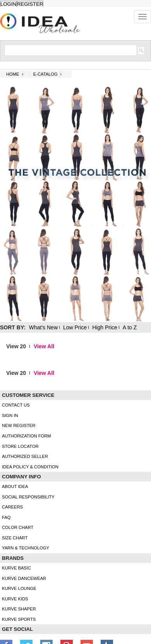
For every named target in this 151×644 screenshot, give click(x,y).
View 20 (16, 346)
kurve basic (16, 568)
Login (8, 4)
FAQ (6, 517)
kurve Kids (15, 599)
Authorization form (27, 436)
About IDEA (15, 486)
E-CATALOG (45, 74)
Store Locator (20, 446)
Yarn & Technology (26, 548)
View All (44, 346)
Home (13, 74)
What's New (43, 327)
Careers (12, 507)
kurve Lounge (19, 588)
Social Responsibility (28, 497)
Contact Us (16, 405)
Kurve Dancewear (24, 578)
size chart (15, 538)
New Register (19, 425)
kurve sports (19, 619)
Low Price (75, 327)
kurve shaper (19, 609)
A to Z (130, 327)
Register (30, 4)
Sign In (10, 415)
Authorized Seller (25, 456)
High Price (105, 327)
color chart (18, 527)
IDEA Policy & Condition (30, 467)
